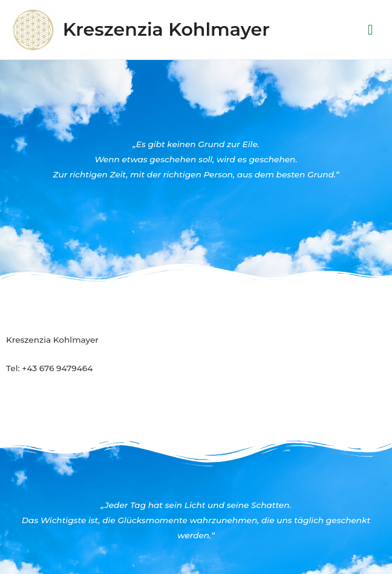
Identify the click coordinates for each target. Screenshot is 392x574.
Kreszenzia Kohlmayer (166, 29)
